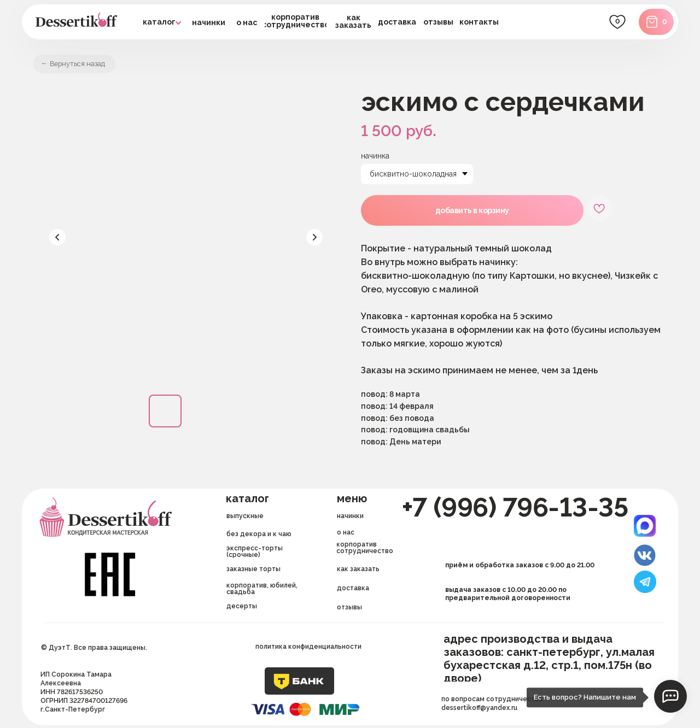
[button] (397, 22)
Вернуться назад (84, 65)
